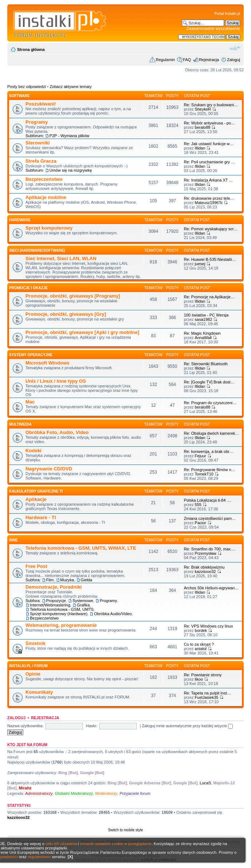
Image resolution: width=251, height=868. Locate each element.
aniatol (200, 649)
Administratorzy (39, 793)
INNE (13, 540)
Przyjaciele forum (135, 793)
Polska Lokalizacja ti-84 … (207, 500)
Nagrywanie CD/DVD (49, 469)
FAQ (187, 60)
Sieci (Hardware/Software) (37, 250)
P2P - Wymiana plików (69, 136)
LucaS (205, 783)
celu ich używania (61, 844)
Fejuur (200, 456)
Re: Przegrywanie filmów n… (209, 470)
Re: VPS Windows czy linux (208, 626)
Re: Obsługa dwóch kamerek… (211, 433)
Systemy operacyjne (31, 355)
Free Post (36, 566)
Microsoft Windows (47, 363)
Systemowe (83, 601)
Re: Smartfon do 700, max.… (210, 549)
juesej (200, 264)
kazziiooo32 (205, 572)
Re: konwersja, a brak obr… (208, 451)
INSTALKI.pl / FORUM (28, 666)
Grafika (83, 605)
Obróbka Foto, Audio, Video (57, 432)
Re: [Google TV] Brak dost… (209, 382)
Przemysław (205, 553)
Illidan (200, 148)
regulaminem (39, 857)
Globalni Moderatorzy (74, 793)
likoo (199, 679)
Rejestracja (209, 60)
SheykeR (203, 109)
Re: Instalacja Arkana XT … (208, 180)
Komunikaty (39, 692)
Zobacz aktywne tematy (71, 87)
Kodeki (33, 451)
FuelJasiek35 (206, 697)
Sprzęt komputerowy (49, 228)
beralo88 (202, 127)
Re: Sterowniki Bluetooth (206, 364)
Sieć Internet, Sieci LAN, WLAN (61, 258)
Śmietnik (35, 643)
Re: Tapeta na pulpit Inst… (207, 693)
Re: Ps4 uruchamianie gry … (209, 162)
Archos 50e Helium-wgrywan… (211, 588)
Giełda (87, 580)
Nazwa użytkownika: (25, 726)
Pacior (200, 523)
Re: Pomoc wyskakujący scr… (211, 229)
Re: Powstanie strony (203, 675)
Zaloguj (234, 60)
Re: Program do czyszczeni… (210, 403)
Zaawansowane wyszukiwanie (213, 28)
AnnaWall (203, 338)
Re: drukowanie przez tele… (209, 198)
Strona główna (31, 49)
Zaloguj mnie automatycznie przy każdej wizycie (187, 726)
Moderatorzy (106, 793)
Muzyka (67, 580)
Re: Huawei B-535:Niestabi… (210, 259)
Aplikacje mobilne (46, 197)
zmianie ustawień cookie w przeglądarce (116, 844)
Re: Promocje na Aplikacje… (209, 297)
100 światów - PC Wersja (206, 315)
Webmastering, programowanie (61, 625)
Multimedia (20, 424)
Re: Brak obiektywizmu (204, 567)
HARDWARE (20, 220)
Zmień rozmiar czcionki (235, 48)
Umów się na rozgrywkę (71, 170)
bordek (201, 630)
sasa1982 (203, 319)
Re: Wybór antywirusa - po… (209, 123)
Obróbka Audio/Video (113, 614)
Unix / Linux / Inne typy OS (56, 381)
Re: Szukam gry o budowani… (211, 105)
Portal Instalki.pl (227, 14)
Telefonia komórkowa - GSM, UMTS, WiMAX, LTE (81, 548)
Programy (37, 122)
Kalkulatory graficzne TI (36, 491)
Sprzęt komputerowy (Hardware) (59, 614)
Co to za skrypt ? (199, 644)
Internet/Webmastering (50, 605)
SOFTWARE (19, 96)
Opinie (33, 674)
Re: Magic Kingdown (202, 333)
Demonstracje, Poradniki (54, 587)
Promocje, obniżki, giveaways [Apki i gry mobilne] (82, 332)
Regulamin (165, 60)
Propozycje (56, 601)
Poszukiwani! (41, 104)
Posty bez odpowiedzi (27, 87)
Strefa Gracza (41, 161)
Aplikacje (36, 499)
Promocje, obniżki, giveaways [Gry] (66, 314)
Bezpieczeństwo (44, 179)
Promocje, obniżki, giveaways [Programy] (73, 296)
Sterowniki (38, 143)
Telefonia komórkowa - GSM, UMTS (62, 609)
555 (198, 505)
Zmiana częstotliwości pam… (210, 518)
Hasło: (91, 726)
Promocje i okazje (28, 288)
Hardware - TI (41, 517)
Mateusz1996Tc (209, 203)
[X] (70, 857)
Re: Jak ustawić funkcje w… (209, 144)
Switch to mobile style (125, 830)
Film (50, 580)
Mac (30, 402)
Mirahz (25, 788)
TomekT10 (204, 474)
